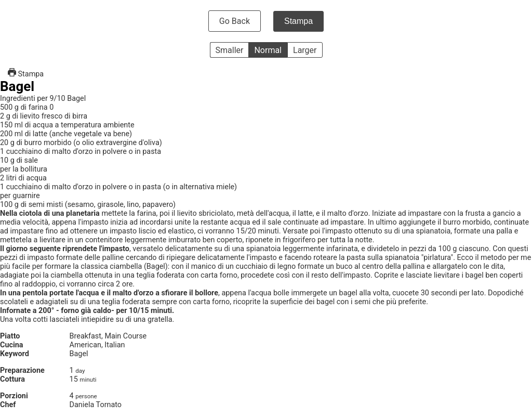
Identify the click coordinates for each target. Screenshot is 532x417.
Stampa (298, 21)
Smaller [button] (230, 50)
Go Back (235, 21)
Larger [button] (305, 50)
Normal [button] (268, 50)
